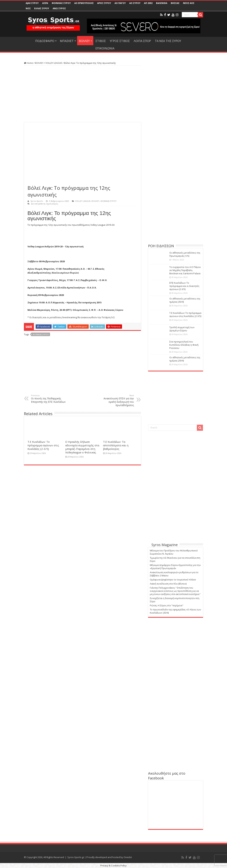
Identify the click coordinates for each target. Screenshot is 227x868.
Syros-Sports (37, 201)
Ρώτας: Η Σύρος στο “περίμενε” (167, 605)
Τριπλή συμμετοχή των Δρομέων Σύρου (182, 329)
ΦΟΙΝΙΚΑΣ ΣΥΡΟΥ (61, 3)
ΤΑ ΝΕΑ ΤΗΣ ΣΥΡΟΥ (168, 41)
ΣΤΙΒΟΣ (101, 41)
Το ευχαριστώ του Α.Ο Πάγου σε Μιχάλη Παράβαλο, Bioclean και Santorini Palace (185, 270)
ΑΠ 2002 (148, 3)
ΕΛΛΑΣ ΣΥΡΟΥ (42, 8)
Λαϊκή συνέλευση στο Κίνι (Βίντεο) (168, 584)
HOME (29, 41)
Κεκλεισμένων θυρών (65, 273)
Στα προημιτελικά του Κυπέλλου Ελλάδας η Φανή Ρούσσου (184, 345)
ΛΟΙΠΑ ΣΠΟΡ (142, 41)
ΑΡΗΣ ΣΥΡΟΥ (104, 3)
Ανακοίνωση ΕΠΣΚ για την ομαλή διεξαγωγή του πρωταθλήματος (116, 400)
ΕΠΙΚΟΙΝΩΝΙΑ (105, 48)
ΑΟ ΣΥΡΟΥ (135, 3)
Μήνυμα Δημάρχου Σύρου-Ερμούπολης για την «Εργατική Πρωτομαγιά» (175, 567)
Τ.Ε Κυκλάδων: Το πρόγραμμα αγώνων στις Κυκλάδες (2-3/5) (43, 445)
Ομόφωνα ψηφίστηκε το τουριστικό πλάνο (173, 580)
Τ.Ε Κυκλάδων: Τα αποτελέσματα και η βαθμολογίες (116, 445)
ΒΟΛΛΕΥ (84, 41)
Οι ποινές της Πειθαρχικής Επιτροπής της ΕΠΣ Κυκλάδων (49, 399)
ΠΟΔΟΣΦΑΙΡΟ (45, 41)
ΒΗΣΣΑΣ (175, 3)
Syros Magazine (165, 545)
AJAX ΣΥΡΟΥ (32, 3)
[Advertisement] (82, 94)
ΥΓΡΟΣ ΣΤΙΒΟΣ (120, 41)
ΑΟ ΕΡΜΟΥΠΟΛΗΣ (84, 3)
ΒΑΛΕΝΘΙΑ (162, 3)
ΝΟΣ (28, 8)
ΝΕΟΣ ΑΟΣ (189, 3)
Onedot (128, 857)
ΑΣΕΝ (45, 3)
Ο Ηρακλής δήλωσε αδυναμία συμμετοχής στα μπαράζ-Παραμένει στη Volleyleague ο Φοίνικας (82, 447)
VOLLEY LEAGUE (54, 63)
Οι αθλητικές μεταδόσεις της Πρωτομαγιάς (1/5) (185, 254)
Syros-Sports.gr (76, 857)
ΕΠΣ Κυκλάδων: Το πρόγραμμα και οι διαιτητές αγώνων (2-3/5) (184, 286)
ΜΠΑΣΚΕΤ (67, 41)
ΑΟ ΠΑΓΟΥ (120, 3)
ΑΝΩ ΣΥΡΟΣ (59, 8)
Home (28, 63)
